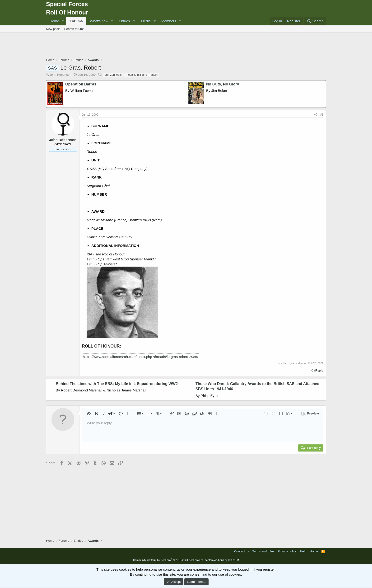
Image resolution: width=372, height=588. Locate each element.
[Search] (315, 21)
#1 (322, 115)
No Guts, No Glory (223, 84)
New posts (53, 29)
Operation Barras (81, 84)
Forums (76, 21)
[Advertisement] (186, 46)
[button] (63, 21)
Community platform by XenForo (168, 560)
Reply (319, 370)
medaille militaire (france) (142, 75)
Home (54, 21)
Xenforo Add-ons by (222, 560)
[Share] (316, 115)
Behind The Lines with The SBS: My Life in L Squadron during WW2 (117, 384)
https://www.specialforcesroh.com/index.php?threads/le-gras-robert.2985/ (140, 357)
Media (146, 21)
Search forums (74, 29)
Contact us (242, 551)
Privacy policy (287, 551)
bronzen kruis (113, 75)
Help (303, 551)
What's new (99, 21)
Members (169, 21)
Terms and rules (263, 551)
